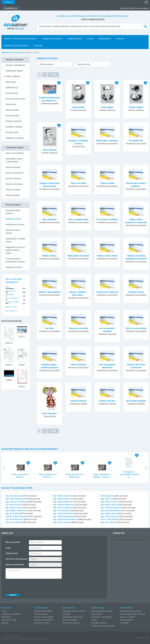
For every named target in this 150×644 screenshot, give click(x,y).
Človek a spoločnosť (14, 173)
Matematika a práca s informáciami (14, 160)
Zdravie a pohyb (13, 195)
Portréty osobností (14, 121)
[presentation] (27, 586)
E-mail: (8, 548)
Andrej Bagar (107, 107)
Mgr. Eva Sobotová (61, 511)
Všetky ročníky (84, 64)
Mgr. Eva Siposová (14, 496)
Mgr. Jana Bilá (12, 513)
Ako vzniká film (50, 219)
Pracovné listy (12, 93)
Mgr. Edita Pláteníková (15, 499)
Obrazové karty (12, 110)
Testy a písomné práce (15, 99)
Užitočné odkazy (41, 614)
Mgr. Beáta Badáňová (62, 502)
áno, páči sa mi (11, 291)
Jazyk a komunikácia (15, 153)
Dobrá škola (75, 39)
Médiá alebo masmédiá (78, 256)
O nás (90, 39)
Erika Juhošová (107, 496)
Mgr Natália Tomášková (16, 511)
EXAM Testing (69, 620)
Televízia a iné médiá (78, 328)
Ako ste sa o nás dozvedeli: (17, 559)
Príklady (123, 623)
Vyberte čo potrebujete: (15, 565)
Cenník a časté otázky (16, 46)
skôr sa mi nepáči (12, 298)
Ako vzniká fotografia (136, 401)
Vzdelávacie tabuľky (14, 71)
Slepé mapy (11, 82)
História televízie (78, 401)
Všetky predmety (46, 64)
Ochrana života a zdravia (13, 232)
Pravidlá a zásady (99, 623)
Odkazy (120, 39)
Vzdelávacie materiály (11, 614)
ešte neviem (10, 294)
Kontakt (38, 46)
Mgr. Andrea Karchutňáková (65, 519)
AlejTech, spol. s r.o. (45, 639)
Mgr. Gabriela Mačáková (111, 508)
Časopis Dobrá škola (43, 611)
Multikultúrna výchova (15, 225)
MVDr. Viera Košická (110, 519)
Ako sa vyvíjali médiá (78, 219)
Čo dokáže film (136, 141)
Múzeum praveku (70, 623)
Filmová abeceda (78, 365)
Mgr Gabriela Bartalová (111, 511)
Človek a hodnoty (13, 178)
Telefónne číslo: (12, 553)
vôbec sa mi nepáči (12, 302)
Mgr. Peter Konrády (61, 522)
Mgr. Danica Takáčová (63, 508)
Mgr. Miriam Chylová (110, 502)
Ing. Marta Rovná (13, 505)
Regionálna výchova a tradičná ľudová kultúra (15, 250)
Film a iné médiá (78, 183)
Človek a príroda (13, 167)
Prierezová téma (18, 53)
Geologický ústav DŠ (72, 617)
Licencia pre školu (52, 39)
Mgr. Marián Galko (14, 508)
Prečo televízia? (50, 413)
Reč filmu (50, 328)
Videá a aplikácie (13, 76)
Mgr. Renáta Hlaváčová (63, 505)
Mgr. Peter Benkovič (14, 519)
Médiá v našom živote (107, 256)
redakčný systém (24, 639)
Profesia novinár (136, 292)
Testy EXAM (11, 104)
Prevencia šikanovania (130, 611)
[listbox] (55, 64)
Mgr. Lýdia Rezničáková (63, 513)
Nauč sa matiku (127, 617)
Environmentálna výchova (13, 212)
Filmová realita (107, 183)
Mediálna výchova (13, 219)
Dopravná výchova (14, 267)
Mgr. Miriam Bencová (110, 516)
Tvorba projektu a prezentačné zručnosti (15, 260)
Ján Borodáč (78, 107)
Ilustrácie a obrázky (14, 127)
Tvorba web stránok (9, 639)
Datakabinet (6, 53)
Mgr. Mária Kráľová (61, 499)
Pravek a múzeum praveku (103, 626)
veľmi (7, 287)
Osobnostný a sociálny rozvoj (15, 240)
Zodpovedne (125, 620)
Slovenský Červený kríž (73, 611)
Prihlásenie (8, 2)
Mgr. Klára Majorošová (63, 516)
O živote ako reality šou (107, 292)
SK (146, 2)
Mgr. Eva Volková (108, 522)
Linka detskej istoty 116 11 (131, 614)
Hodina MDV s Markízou (107, 141)
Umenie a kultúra (13, 190)
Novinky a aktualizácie (15, 65)
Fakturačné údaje (9, 620)
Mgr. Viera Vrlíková (14, 522)
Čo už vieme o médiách (107, 219)
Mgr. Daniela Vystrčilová (16, 502)
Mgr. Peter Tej (107, 499)
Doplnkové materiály (14, 138)
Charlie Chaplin (136, 107)
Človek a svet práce (14, 184)
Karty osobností (12, 116)
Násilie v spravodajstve (50, 292)
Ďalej (53, 75)
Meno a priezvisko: (13, 542)
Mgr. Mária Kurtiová (109, 513)
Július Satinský (50, 150)
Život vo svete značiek (136, 328)
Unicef (65, 614)
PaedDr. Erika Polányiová (17, 516)
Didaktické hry (12, 88)
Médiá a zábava (50, 256)
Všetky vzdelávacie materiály (20, 39)
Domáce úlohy (12, 132)
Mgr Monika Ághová (109, 505)
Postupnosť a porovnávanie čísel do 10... (129, 474)
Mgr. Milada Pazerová (62, 496)
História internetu (107, 401)
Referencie (105, 39)
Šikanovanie (97, 614)
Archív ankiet (10, 311)
